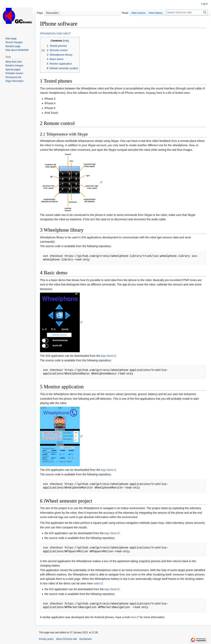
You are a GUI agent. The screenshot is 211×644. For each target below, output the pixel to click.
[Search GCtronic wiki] (187, 12)
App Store (107, 356)
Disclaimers (86, 639)
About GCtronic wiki (66, 639)
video (97, 583)
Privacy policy (46, 639)
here (133, 617)
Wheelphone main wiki (54, 33)
